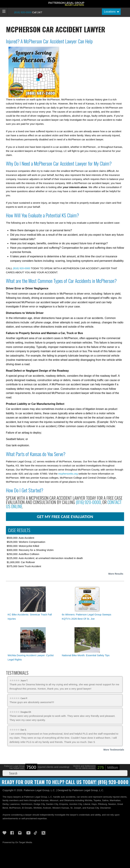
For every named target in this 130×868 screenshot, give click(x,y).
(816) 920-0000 (23, 12)
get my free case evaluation (65, 517)
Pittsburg (102, 804)
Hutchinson (27, 804)
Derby (6, 804)
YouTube (29, 833)
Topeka (97, 800)
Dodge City (39, 804)
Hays (94, 804)
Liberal (87, 804)
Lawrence (15, 804)
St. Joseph (76, 808)
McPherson (15, 808)
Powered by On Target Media (17, 842)
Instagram (21, 833)
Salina (105, 800)
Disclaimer (105, 808)
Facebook (13, 833)
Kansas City (93, 808)
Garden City (52, 804)
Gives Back (5, 833)
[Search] (65, 773)
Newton (112, 804)
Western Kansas (61, 808)
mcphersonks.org (68, 474)
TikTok (37, 833)
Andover (47, 808)
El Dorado (27, 808)
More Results (116, 574)
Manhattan (115, 800)
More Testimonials (114, 750)
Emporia (64, 804)
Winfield (37, 808)
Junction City (75, 804)
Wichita (89, 800)
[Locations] (111, 12)
